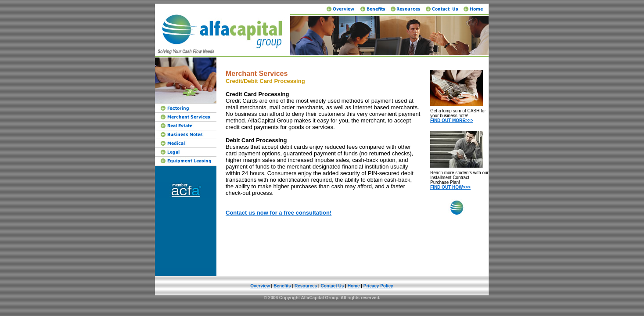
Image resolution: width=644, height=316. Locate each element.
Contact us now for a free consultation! (279, 213)
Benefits (282, 286)
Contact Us (333, 286)
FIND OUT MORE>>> (452, 120)
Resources (306, 286)
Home (354, 286)
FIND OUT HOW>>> (450, 187)
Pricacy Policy (378, 286)
